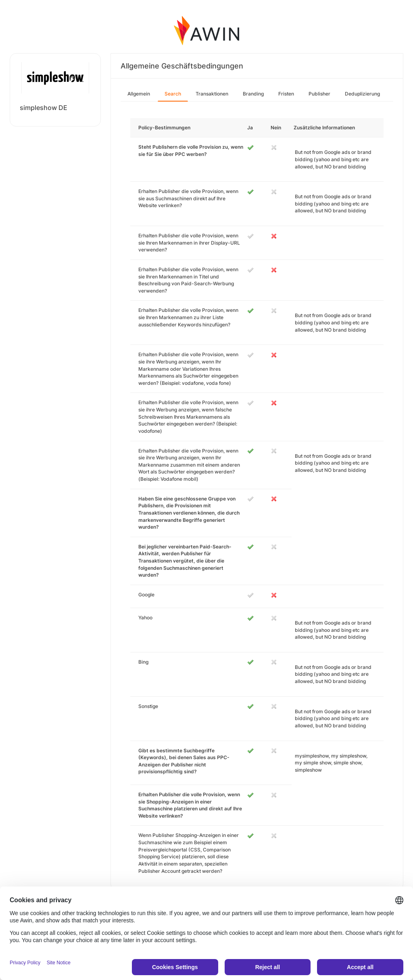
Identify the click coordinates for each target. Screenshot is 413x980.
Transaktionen (212, 94)
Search (173, 94)
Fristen (286, 94)
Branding (253, 94)
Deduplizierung (362, 94)
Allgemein (139, 94)
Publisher (319, 94)
